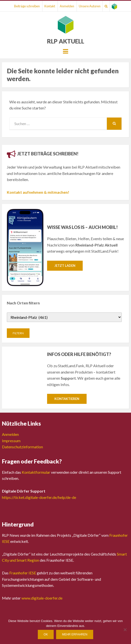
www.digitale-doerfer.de (42, 598)
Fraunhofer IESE (23, 573)
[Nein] (125, 630)
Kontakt (50, 6)
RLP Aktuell (66, 41)
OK (46, 634)
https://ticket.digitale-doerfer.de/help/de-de (39, 497)
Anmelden (67, 6)
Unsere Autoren (90, 6)
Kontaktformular (36, 472)
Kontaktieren (67, 399)
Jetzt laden (65, 266)
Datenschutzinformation (22, 447)
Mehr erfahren (75, 634)
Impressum (11, 441)
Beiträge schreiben (27, 6)
